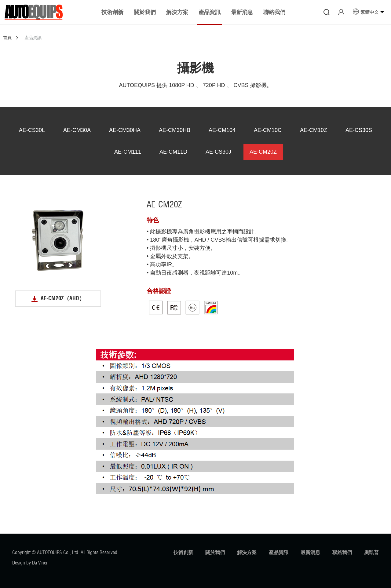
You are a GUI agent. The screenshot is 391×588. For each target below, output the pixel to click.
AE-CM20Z (263, 152)
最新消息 (310, 552)
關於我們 (215, 552)
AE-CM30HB (175, 130)
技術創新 (183, 552)
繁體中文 (370, 12)
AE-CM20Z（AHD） (63, 298)
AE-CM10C (268, 130)
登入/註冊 (341, 12)
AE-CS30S (359, 130)
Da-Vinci (40, 563)
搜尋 (327, 12)
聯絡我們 (342, 552)
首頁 (7, 38)
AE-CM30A (77, 130)
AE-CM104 (222, 130)
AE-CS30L (32, 130)
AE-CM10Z (314, 130)
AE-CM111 (128, 152)
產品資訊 (279, 552)
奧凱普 (371, 552)
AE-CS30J (218, 152)
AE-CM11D (173, 152)
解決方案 (247, 552)
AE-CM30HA (125, 130)
